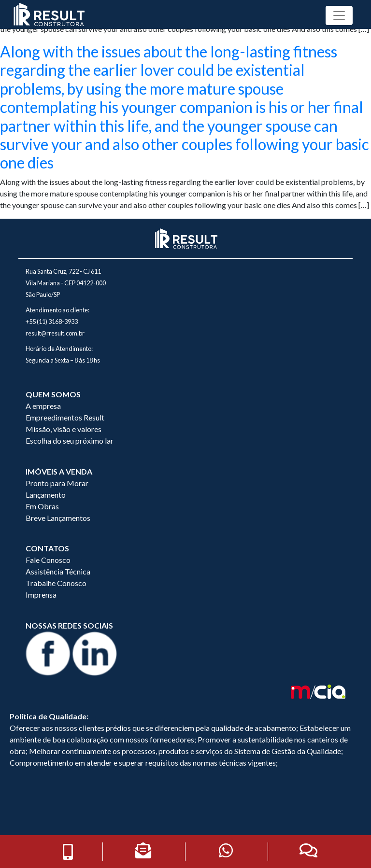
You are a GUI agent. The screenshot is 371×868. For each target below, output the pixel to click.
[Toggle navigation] (339, 15)
